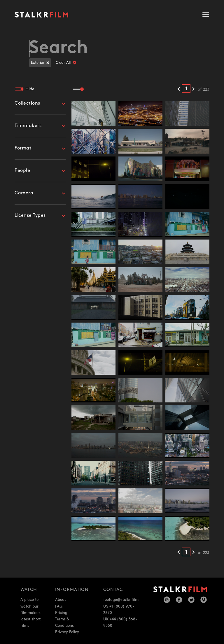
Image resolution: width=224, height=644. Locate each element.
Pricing (61, 613)
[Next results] (194, 89)
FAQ (59, 606)
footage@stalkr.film (121, 600)
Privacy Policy (67, 632)
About (61, 600)
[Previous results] (179, 89)
